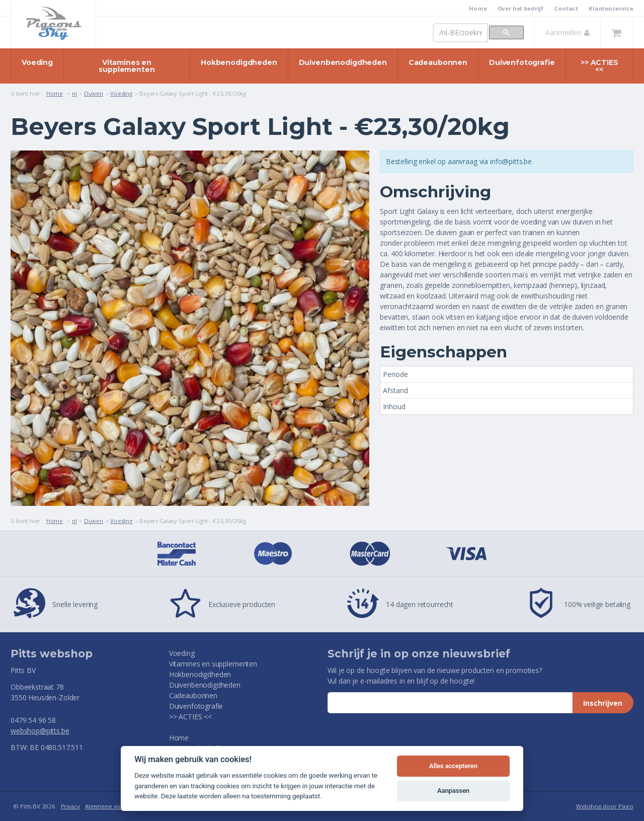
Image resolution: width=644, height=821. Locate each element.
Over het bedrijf (521, 8)
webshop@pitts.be (40, 731)
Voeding (37, 62)
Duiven (94, 93)
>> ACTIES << (599, 66)
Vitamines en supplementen (127, 66)
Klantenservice (611, 8)
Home (478, 8)
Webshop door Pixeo (605, 806)
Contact (566, 8)
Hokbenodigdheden (239, 62)
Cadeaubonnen (438, 62)
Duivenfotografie (522, 62)
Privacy (70, 806)
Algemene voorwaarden (117, 806)
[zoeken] (460, 33)
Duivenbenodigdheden (343, 62)
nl (74, 93)
